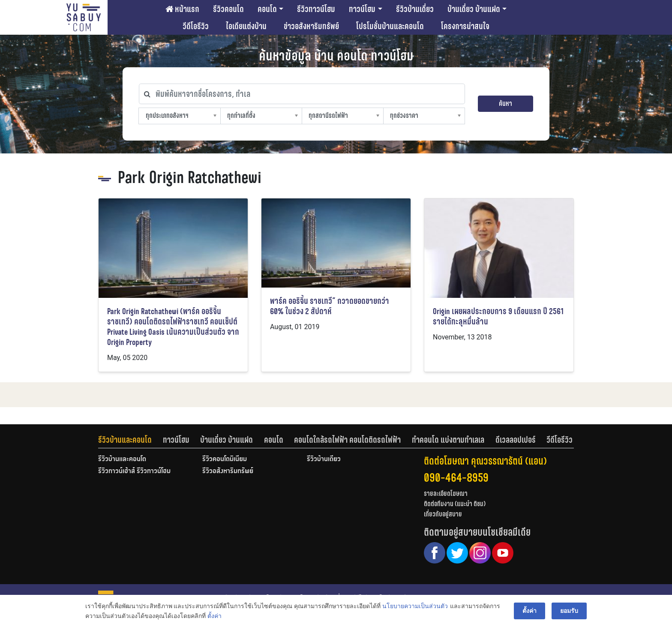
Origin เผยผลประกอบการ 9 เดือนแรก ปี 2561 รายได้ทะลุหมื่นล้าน (498, 316)
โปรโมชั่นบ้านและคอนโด (390, 26)
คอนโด (267, 9)
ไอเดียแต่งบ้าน (246, 26)
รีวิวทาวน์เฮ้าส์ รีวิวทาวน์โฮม (134, 471)
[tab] (130, 440)
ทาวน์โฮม (362, 9)
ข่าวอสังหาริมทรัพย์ (311, 26)
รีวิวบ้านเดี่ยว (415, 9)
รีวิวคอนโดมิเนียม (225, 459)
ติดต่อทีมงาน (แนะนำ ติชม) (455, 504)
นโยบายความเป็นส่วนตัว (415, 606)
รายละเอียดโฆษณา (446, 493)
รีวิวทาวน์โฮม (316, 9)
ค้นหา (505, 103)
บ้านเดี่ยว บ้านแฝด (474, 9)
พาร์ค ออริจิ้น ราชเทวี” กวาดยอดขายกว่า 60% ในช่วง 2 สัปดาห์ (330, 306)
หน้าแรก (182, 9)
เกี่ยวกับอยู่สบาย (443, 514)
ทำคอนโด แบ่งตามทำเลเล (448, 440)
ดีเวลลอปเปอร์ (516, 440)
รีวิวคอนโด (228, 9)
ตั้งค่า (214, 616)
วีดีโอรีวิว (196, 26)
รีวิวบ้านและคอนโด (125, 440)
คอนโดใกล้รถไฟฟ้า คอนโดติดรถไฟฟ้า (347, 440)
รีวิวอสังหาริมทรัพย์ (228, 471)
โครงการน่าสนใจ (465, 26)
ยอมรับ (569, 611)
